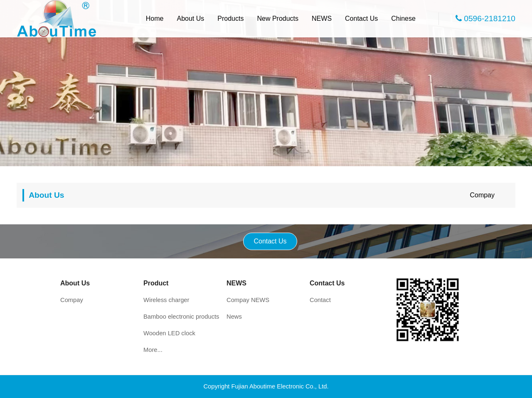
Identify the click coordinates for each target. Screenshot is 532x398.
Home (155, 18)
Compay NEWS (248, 300)
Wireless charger (166, 300)
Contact (320, 300)
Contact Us (361, 18)
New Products (278, 18)
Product (156, 283)
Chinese (403, 18)
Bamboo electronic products (181, 317)
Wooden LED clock (169, 333)
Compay (482, 195)
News (234, 317)
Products (230, 18)
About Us (191, 18)
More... (153, 350)
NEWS (322, 18)
